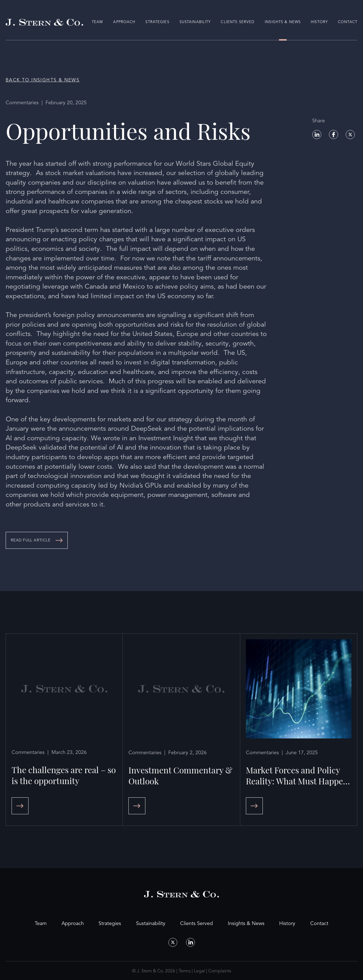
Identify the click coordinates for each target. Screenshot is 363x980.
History (319, 22)
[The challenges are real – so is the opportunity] (64, 730)
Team (98, 22)
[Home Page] (44, 22)
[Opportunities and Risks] (37, 540)
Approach (124, 22)
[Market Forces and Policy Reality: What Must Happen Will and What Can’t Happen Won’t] (299, 730)
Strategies (157, 22)
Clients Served (238, 22)
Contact (348, 22)
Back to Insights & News (43, 80)
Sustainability (195, 22)
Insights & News (283, 22)
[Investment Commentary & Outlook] (181, 730)
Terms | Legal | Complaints (205, 971)
